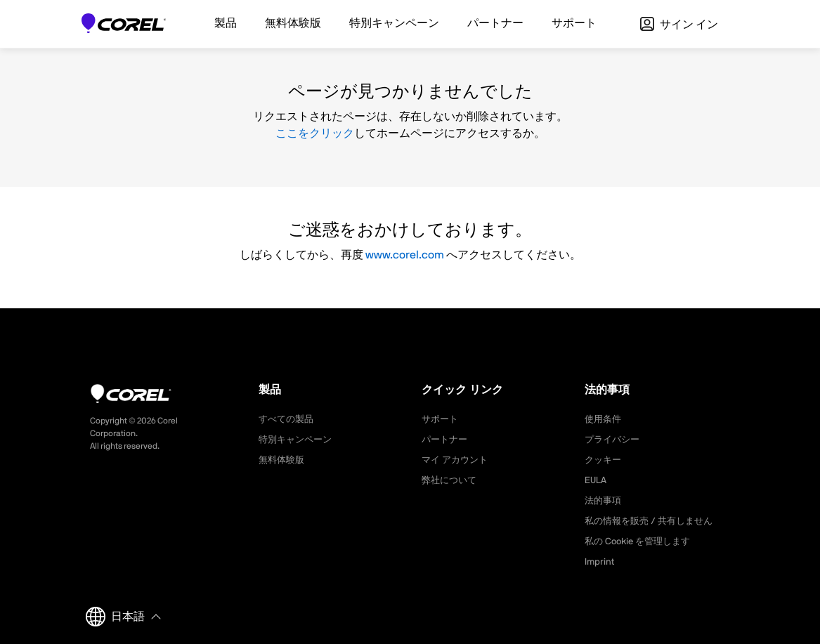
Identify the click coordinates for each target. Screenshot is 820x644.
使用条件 (604, 419)
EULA (597, 480)
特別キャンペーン (298, 440)
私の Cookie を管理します (642, 541)
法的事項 (604, 501)
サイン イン (679, 25)
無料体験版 (283, 460)
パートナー (446, 440)
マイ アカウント (457, 460)
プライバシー (614, 440)
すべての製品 (288, 419)
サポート (441, 419)
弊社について (451, 480)
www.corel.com (405, 255)
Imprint (600, 562)
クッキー (604, 460)
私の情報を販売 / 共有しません (653, 521)
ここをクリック (315, 133)
